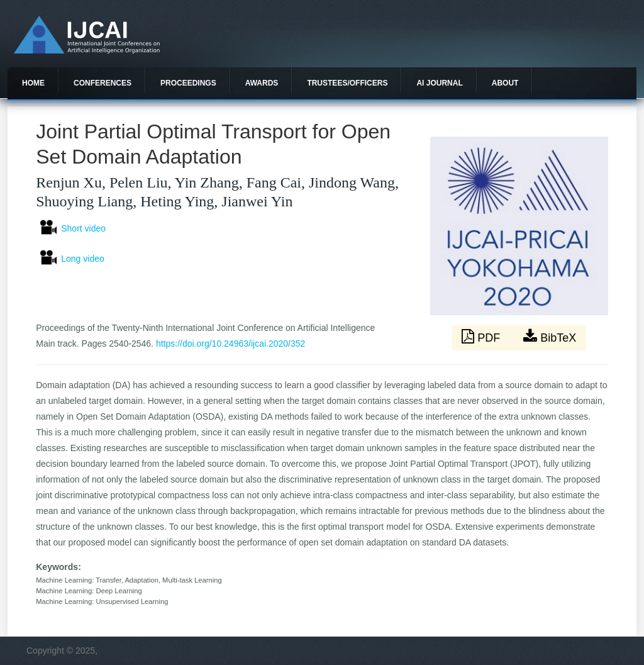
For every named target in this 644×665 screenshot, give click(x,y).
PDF (482, 337)
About (505, 83)
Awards (262, 83)
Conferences (103, 83)
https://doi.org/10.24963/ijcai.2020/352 (230, 344)
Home (33, 83)
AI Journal (439, 83)
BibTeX (550, 337)
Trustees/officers (347, 83)
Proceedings (188, 83)
